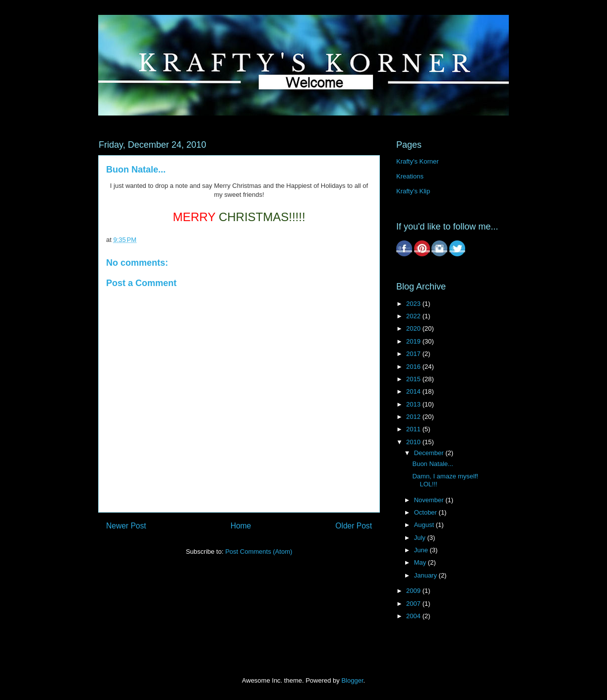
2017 (414, 354)
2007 (414, 604)
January (426, 575)
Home (241, 526)
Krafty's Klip (413, 191)
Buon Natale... (432, 464)
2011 (414, 429)
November (430, 500)
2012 (414, 417)
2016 (414, 367)
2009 (414, 591)
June (422, 550)
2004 (414, 616)
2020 (414, 328)
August (425, 525)
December (430, 453)
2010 (414, 442)
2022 (414, 316)
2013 (414, 404)
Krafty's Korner (418, 161)
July (421, 538)
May (421, 562)
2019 (414, 341)
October (426, 512)
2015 (414, 379)
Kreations (410, 176)
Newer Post (126, 526)
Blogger (352, 680)
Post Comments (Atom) (259, 552)
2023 (414, 304)
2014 (414, 391)
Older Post (354, 526)
